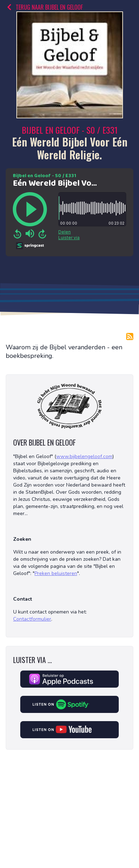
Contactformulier (32, 619)
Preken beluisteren (56, 573)
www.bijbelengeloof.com (84, 456)
